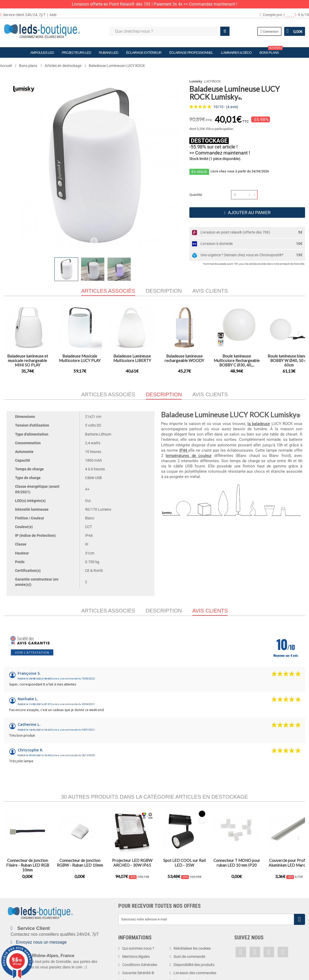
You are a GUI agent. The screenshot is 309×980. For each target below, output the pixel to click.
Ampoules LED (42, 53)
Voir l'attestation (32, 652)
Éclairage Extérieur (144, 53)
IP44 (184, 450)
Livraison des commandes (195, 973)
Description (164, 291)
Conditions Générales (140, 965)
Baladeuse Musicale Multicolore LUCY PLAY (80, 358)
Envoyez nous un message (41, 942)
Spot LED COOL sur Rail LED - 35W (184, 863)
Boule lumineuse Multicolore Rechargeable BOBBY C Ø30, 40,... (237, 360)
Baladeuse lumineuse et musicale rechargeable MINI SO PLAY (28, 360)
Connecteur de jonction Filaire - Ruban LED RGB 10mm (28, 865)
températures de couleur (189, 456)
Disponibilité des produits (194, 965)
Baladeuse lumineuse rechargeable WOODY (184, 358)
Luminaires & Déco (236, 53)
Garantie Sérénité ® (138, 973)
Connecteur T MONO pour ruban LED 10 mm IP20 (237, 863)
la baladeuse (259, 424)
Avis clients (210, 291)
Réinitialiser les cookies (192, 948)
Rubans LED (108, 53)
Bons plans (271, 51)
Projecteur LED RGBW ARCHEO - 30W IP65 (132, 863)
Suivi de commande (189, 957)
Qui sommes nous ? (138, 948)
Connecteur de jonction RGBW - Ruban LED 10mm (80, 863)
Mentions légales (136, 957)
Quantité (196, 195)
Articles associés (108, 394)
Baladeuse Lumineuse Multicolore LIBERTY (132, 358)
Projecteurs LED (76, 53)
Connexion (269, 31)
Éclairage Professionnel (191, 53)
